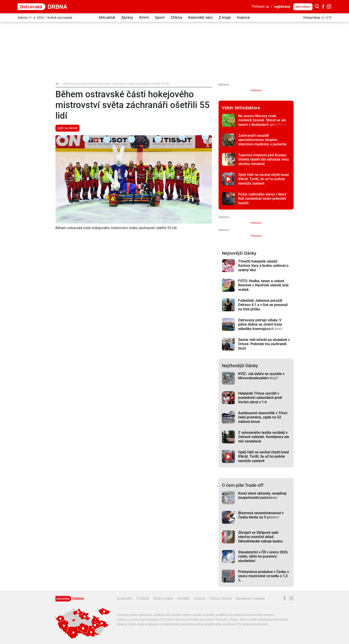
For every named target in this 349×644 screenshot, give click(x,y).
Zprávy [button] (127, 17)
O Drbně (143, 598)
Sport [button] (160, 17)
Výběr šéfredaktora (241, 108)
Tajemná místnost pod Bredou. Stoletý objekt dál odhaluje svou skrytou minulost (264, 159)
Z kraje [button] (225, 17)
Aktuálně (107, 17)
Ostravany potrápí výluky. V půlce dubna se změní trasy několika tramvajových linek (260, 324)
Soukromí (124, 598)
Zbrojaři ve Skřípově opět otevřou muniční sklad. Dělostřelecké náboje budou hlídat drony (260, 539)
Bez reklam (303, 7)
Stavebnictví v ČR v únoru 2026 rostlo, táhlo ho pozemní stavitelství (263, 556)
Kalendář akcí (201, 17)
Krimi (144, 17)
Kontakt (184, 598)
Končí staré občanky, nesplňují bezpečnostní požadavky (262, 495)
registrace (282, 7)
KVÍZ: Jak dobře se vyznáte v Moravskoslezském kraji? (261, 376)
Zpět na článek (67, 128)
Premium (256, 90)
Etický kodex (163, 598)
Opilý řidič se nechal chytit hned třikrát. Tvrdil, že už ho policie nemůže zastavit (263, 179)
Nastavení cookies (250, 598)
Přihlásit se (260, 7)
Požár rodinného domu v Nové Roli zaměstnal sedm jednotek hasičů (262, 199)
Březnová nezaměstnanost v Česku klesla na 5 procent (261, 515)
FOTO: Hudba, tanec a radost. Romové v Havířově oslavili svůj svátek (263, 285)
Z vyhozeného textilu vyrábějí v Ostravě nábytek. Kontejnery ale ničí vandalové (264, 437)
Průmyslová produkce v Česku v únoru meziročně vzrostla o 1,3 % (264, 576)
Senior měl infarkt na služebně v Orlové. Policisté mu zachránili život (264, 344)
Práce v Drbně (221, 598)
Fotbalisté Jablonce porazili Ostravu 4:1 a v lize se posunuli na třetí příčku (263, 305)
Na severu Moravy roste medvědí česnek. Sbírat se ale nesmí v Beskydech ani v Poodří (263, 120)
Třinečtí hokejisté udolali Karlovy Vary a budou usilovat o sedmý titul (263, 266)
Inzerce (243, 17)
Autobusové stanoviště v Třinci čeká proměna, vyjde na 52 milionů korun (263, 417)
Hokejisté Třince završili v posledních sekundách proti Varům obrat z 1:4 (260, 398)
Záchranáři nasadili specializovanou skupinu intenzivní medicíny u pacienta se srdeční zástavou (262, 142)
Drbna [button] (176, 17)
